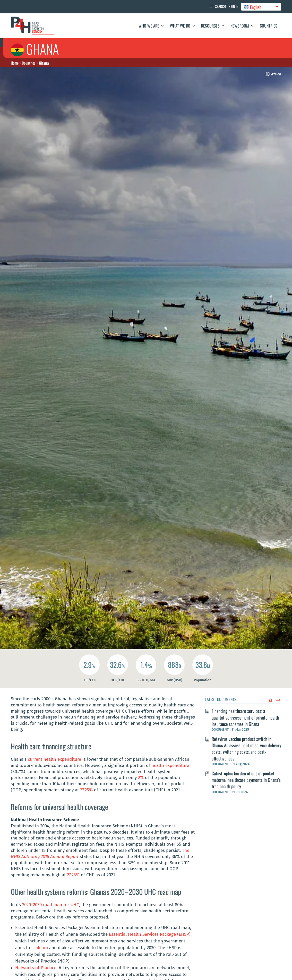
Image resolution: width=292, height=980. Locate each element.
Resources (210, 26)
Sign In (231, 6)
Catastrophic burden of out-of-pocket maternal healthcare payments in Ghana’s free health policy (246, 785)
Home (15, 63)
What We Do (180, 26)
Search (216, 6)
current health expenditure (54, 765)
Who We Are (149, 26)
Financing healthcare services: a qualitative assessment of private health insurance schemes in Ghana (245, 723)
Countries (269, 26)
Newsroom (240, 26)
